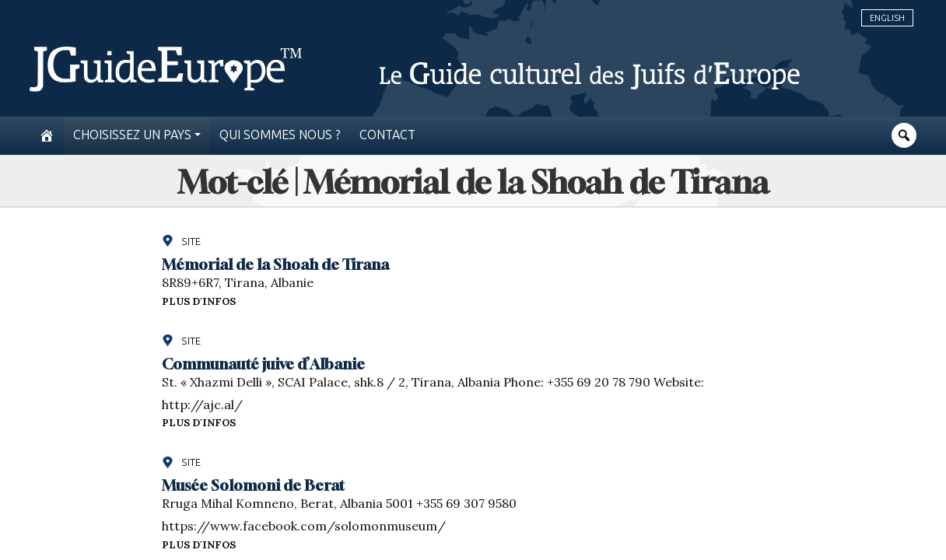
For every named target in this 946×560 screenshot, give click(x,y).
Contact (387, 135)
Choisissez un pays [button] (132, 135)
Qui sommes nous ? (280, 135)
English (887, 18)
